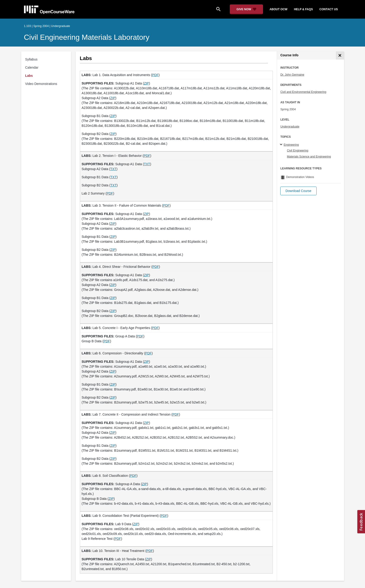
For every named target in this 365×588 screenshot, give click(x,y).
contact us (329, 9)
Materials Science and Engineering (309, 157)
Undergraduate (290, 127)
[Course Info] (340, 55)
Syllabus (31, 59)
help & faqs (303, 9)
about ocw (279, 9)
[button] (298, 191)
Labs (29, 76)
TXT (147, 164)
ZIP (146, 83)
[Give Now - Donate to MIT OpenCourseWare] (246, 9)
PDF (155, 75)
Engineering (291, 145)
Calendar (32, 67)
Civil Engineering (297, 151)
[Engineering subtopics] (282, 145)
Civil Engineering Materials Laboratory (87, 37)
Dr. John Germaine (292, 75)
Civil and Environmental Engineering (303, 92)
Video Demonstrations (41, 84)
